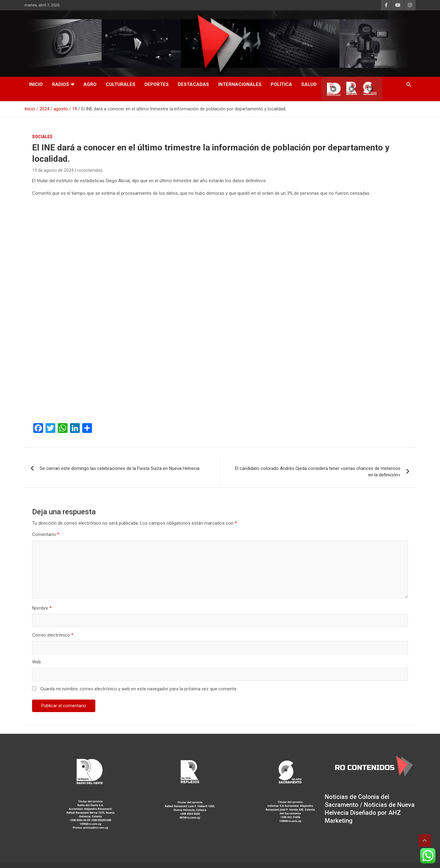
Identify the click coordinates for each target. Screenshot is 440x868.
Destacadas (193, 84)
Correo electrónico (53, 635)
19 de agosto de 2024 (53, 170)
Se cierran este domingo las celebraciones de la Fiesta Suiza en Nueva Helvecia (120, 468)
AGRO (90, 84)
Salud (309, 84)
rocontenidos (90, 170)
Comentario (46, 534)
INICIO (36, 84)
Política (281, 84)
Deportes (157, 84)
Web (37, 662)
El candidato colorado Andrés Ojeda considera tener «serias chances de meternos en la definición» (318, 472)
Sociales (42, 137)
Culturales (121, 84)
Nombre (42, 608)
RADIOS (61, 84)
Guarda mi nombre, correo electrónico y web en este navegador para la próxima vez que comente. (139, 689)
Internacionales (240, 84)
